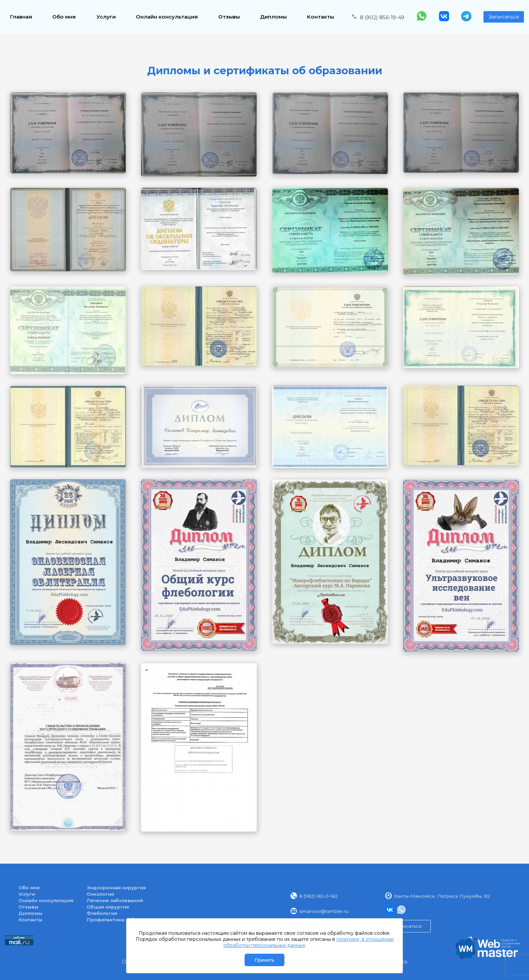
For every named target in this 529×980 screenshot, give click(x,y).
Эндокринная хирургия (116, 888)
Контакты (321, 17)
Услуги (106, 17)
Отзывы (229, 17)
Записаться (504, 17)
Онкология (100, 894)
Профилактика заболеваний (122, 920)
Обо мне (64, 17)
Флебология (102, 913)
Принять (265, 960)
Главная (21, 17)
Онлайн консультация (167, 17)
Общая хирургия (108, 907)
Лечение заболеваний (115, 900)
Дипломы (273, 17)
